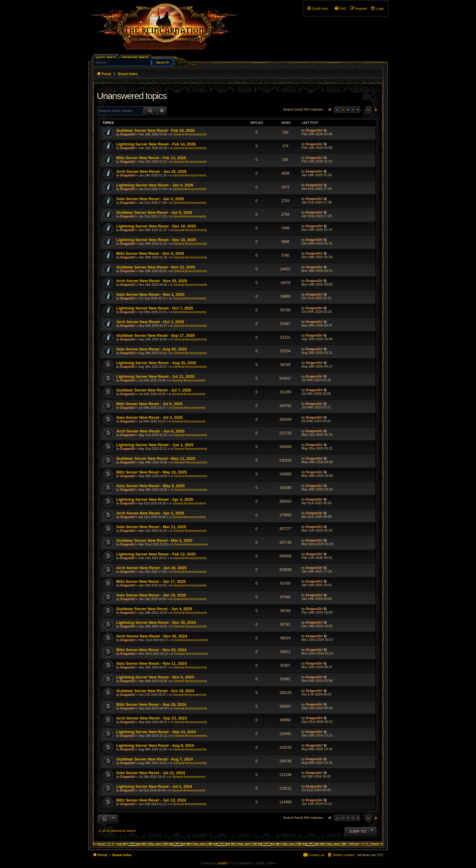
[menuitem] (377, 9)
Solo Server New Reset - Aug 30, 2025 (151, 349)
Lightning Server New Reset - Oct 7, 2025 (155, 308)
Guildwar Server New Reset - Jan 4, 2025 (154, 609)
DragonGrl (128, 134)
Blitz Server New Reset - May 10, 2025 (151, 472)
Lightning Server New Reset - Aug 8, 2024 (155, 745)
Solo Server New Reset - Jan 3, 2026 (150, 199)
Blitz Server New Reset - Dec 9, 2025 (150, 253)
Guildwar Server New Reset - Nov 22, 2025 (156, 267)
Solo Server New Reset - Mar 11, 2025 (151, 527)
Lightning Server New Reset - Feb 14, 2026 (156, 144)
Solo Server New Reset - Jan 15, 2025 (151, 595)
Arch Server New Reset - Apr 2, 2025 (150, 513)
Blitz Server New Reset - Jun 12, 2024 (151, 800)
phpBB (222, 863)
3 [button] (348, 109)
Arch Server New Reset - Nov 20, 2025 (152, 281)
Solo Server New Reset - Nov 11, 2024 (151, 663)
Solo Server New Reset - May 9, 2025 (150, 486)
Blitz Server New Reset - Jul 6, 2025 (149, 404)
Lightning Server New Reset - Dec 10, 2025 (156, 226)
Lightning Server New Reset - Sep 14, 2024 (156, 732)
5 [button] (358, 109)
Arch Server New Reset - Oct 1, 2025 (150, 322)
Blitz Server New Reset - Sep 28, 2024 (151, 704)
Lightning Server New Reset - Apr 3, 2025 (155, 499)
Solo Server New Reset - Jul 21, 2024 (151, 773)
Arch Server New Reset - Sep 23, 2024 (152, 718)
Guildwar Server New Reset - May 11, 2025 (156, 458)
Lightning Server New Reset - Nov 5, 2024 (155, 677)
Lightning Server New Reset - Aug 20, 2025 (156, 363)
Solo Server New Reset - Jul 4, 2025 (150, 417)
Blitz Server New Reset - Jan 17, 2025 (151, 581)
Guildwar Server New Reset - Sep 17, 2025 (156, 335)
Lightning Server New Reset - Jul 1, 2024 (154, 786)
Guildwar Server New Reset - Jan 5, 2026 (154, 212)
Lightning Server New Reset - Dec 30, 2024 (156, 622)
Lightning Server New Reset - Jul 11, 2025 (155, 376)
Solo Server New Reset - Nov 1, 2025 (150, 294)
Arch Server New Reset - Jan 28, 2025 (151, 568)
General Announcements (190, 134)
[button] (329, 110)
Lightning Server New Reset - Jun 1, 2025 (155, 445)
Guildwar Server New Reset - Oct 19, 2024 (155, 691)
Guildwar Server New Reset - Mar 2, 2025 (154, 540)
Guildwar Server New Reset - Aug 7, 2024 (155, 759)
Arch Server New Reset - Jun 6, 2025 (150, 431)
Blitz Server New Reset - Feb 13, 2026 (151, 158)
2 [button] (343, 109)
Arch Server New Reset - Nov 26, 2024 (152, 636)
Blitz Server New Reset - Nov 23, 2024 (151, 650)
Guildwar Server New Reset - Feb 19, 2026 (155, 130)
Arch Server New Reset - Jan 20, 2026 (151, 171)
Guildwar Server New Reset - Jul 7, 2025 (154, 390)
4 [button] (353, 109)
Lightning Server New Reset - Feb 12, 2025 (156, 554)
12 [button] (368, 109)
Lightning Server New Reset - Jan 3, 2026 (155, 185)
